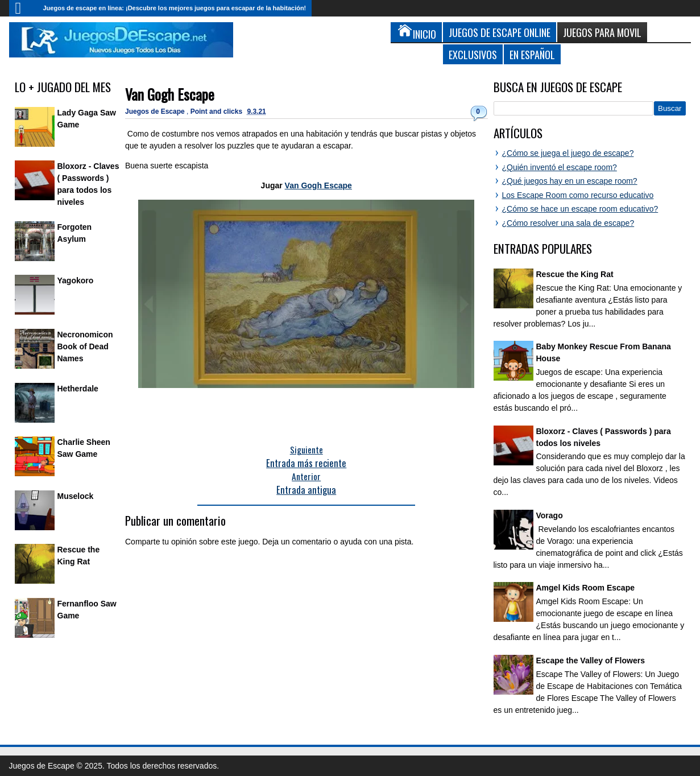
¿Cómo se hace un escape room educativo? (580, 209)
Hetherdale (78, 389)
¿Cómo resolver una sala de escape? (568, 223)
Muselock (76, 496)
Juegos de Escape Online (500, 32)
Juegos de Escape (156, 112)
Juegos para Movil (602, 32)
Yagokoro (76, 280)
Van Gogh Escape (170, 94)
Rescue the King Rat (575, 274)
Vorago (550, 515)
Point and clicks (218, 112)
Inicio (23, 8)
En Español (532, 54)
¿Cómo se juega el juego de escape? (568, 153)
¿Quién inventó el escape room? (560, 167)
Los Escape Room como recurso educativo (578, 195)
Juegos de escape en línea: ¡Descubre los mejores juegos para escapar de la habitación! (175, 8)
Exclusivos (473, 54)
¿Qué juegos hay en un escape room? (570, 181)
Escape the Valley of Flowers (591, 661)
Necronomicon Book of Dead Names (85, 346)
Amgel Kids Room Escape (586, 588)
